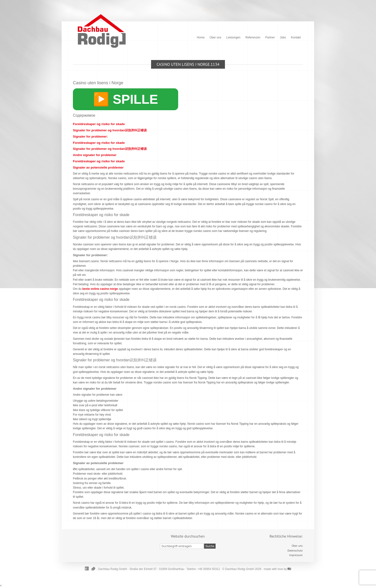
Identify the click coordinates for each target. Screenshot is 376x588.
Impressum (296, 555)
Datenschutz (295, 550)
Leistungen (233, 37)
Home (201, 37)
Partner (270, 37)
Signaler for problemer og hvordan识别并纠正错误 (110, 130)
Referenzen (253, 37)
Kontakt (296, 37)
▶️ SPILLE (126, 99)
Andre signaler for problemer (95, 155)
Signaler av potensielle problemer (98, 167)
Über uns (215, 37)
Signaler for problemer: (90, 136)
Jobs (283, 37)
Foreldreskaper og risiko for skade (99, 124)
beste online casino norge (100, 289)
